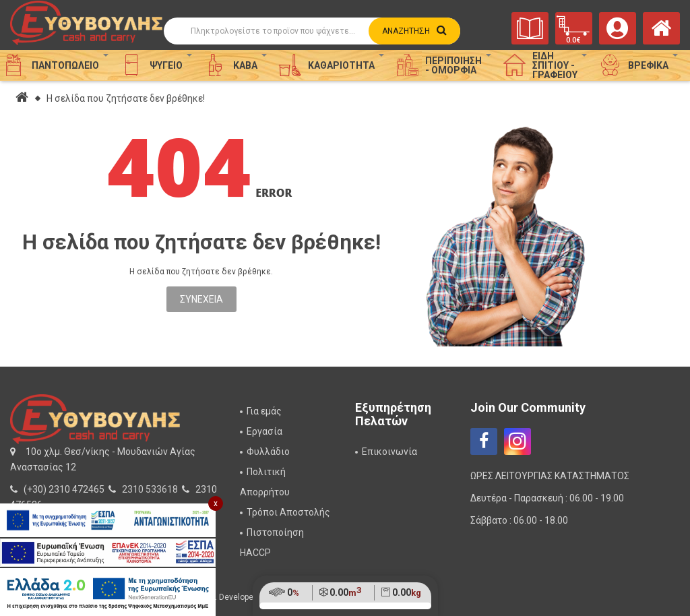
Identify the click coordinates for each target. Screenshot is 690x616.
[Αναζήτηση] (312, 31)
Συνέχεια (201, 299)
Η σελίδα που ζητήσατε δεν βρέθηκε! (126, 98)
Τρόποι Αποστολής (288, 512)
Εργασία (264, 431)
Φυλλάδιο (268, 452)
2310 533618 (150, 489)
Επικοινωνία (389, 452)
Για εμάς (264, 411)
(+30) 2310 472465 (64, 489)
